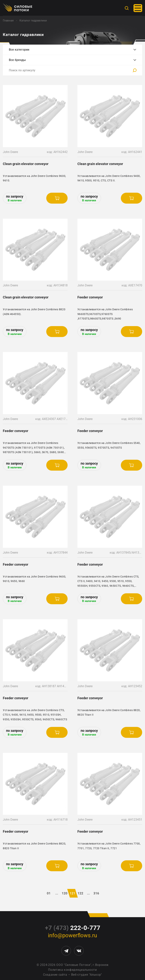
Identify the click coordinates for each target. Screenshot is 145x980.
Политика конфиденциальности (72, 970)
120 (65, 893)
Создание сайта (55, 975)
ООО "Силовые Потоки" (74, 965)
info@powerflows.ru (72, 935)
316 (96, 893)
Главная (8, 21)
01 (49, 893)
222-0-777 (73, 928)
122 (80, 893)
